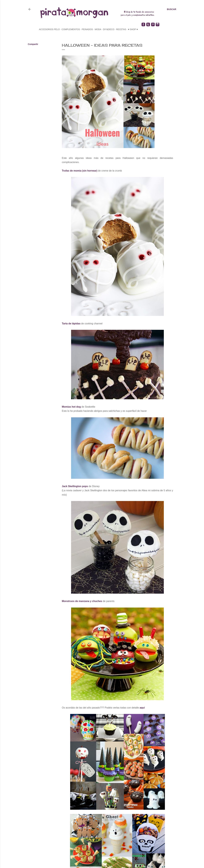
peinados (87, 29)
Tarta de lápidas (71, 324)
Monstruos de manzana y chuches (82, 601)
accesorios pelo (49, 29)
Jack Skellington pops (75, 486)
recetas (121, 29)
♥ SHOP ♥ (133, 29)
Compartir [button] (33, 44)
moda (98, 29)
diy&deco (109, 29)
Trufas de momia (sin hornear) (80, 171)
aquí (142, 708)
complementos (71, 29)
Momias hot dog (71, 407)
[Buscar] (172, 9)
